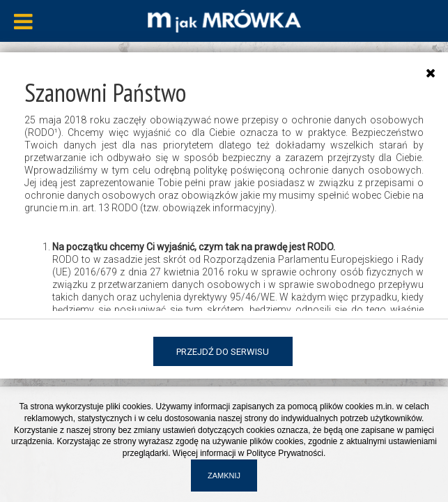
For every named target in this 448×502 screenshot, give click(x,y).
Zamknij (224, 476)
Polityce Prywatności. (286, 453)
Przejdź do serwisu (223, 352)
